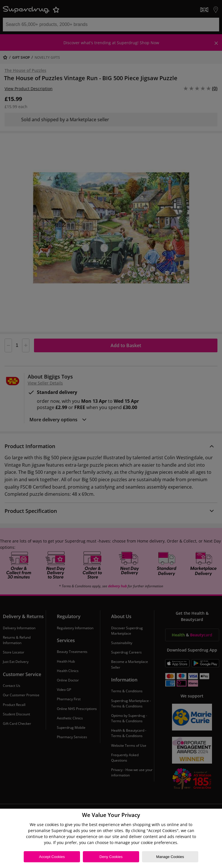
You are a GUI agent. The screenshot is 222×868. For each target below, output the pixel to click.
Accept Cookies (52, 857)
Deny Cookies (111, 857)
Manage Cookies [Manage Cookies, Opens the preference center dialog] (170, 857)
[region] (111, 838)
